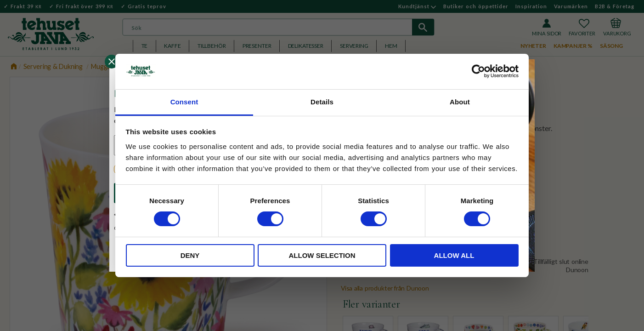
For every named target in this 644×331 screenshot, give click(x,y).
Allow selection (322, 255)
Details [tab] (322, 102)
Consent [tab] (184, 102)
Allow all (454, 255)
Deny (190, 255)
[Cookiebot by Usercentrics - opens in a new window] (478, 71)
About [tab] (460, 102)
